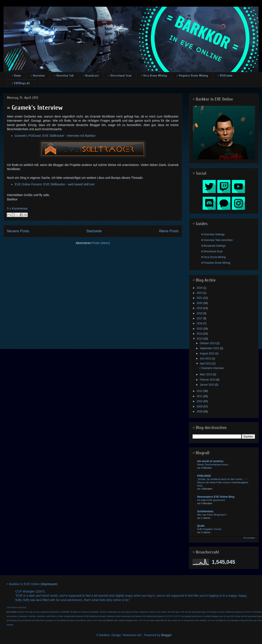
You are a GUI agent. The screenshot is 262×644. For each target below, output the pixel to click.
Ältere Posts (169, 231)
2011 (200, 396)
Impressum (49, 584)
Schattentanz (205, 511)
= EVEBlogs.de (21, 83)
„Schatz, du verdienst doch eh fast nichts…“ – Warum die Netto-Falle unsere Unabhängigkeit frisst (223, 482)
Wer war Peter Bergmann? (212, 515)
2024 (200, 288)
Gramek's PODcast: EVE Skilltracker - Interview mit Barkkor (55, 136)
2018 (200, 313)
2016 (200, 323)
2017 (200, 318)
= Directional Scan (120, 76)
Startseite (94, 231)
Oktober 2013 (208, 343)
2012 (200, 391)
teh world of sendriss (210, 461)
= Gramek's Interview (35, 108)
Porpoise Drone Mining (217, 263)
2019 (200, 308)
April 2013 (206, 364)
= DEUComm (225, 76)
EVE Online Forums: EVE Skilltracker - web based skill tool (55, 184)
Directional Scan (213, 251)
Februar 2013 (208, 380)
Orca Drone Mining (215, 257)
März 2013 (206, 374)
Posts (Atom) (101, 243)
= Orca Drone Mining (154, 76)
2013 (200, 339)
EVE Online (12, 612)
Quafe (201, 526)
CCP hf (66, 612)
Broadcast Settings (215, 246)
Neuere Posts (18, 231)
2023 (200, 293)
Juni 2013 (206, 359)
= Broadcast (91, 76)
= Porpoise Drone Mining (192, 76)
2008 (200, 412)
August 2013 (208, 354)
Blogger (166, 635)
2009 (200, 407)
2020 (200, 303)
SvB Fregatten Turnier (209, 529)
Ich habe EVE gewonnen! (211, 500)
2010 (200, 401)
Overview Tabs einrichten (218, 240)
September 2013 (210, 348)
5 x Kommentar (17, 208)
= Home (16, 76)
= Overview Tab (64, 76)
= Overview (37, 76)
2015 (200, 329)
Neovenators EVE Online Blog (216, 497)
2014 (200, 334)
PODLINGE (204, 476)
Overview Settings (214, 234)
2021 (200, 298)
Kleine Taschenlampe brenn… (214, 465)
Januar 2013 (207, 385)
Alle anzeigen (249, 538)
